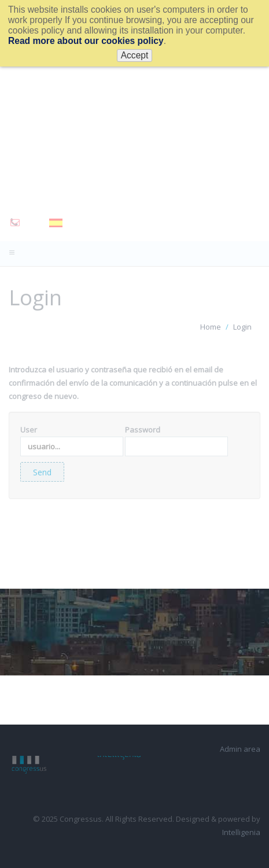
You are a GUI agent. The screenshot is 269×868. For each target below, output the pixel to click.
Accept (135, 55)
